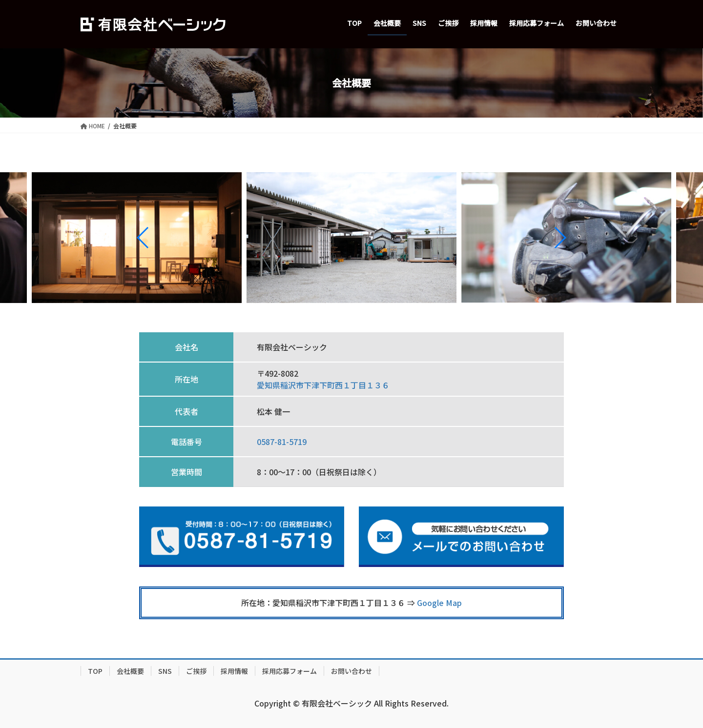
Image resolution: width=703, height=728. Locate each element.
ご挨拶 (196, 671)
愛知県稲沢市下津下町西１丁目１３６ (323, 385)
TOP (95, 671)
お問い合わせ (351, 671)
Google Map (439, 603)
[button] (143, 238)
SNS (165, 671)
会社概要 (130, 671)
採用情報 (234, 671)
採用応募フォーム (289, 671)
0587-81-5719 (282, 442)
